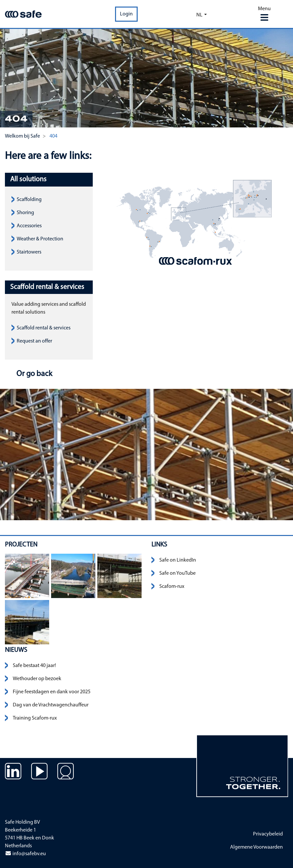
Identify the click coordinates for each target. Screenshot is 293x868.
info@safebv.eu (25, 854)
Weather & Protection (40, 239)
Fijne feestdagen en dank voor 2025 (52, 692)
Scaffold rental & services (44, 328)
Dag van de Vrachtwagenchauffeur (51, 705)
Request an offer (34, 341)
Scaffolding (29, 200)
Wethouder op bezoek (37, 679)
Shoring (25, 213)
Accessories (29, 226)
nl (199, 15)
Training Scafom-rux (35, 718)
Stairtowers (29, 252)
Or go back (33, 374)
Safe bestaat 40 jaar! (34, 666)
